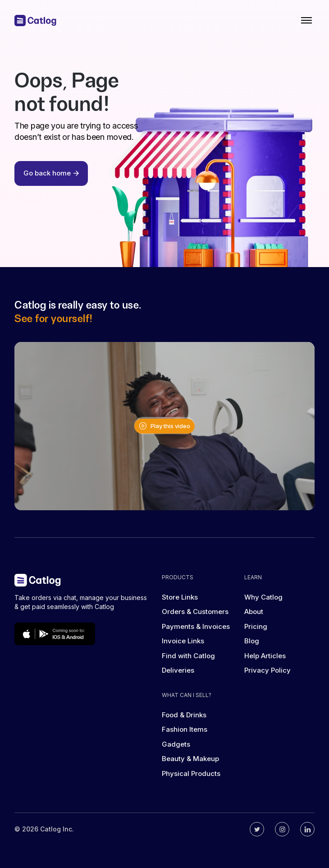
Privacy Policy (267, 670)
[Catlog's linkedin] (307, 829)
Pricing (256, 626)
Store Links (180, 597)
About (254, 612)
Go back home (51, 173)
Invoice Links (183, 641)
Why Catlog (263, 597)
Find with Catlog (188, 656)
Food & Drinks (184, 715)
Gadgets (176, 744)
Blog (252, 641)
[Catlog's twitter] (257, 829)
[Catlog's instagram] (282, 829)
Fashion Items (185, 729)
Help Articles (265, 656)
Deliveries (178, 670)
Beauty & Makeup (190, 759)
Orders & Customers (195, 612)
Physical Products (191, 773)
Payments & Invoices (196, 626)
